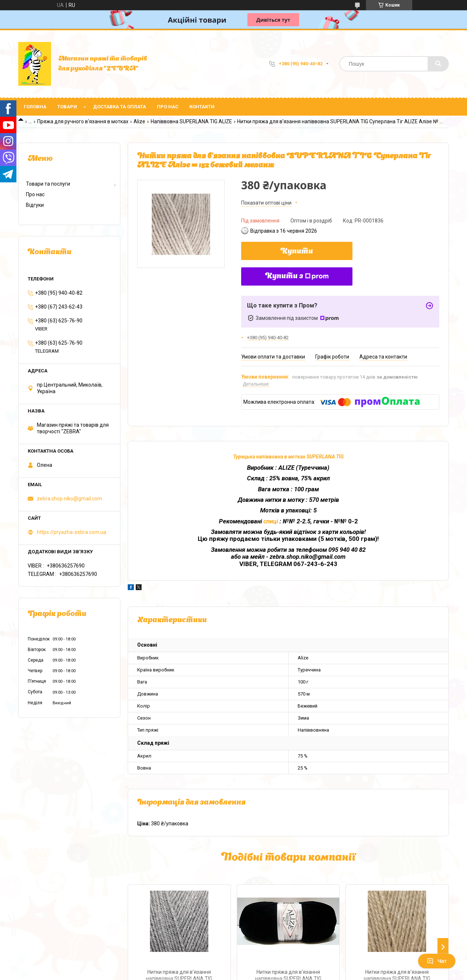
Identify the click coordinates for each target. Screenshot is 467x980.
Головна (35, 107)
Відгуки (35, 205)
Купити (297, 252)
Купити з (297, 276)
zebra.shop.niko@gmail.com (70, 499)
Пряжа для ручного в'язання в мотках (83, 121)
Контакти (202, 107)
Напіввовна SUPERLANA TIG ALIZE (191, 121)
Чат (437, 961)
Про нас (168, 107)
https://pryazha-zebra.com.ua (72, 532)
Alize (139, 121)
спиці (271, 521)
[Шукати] (438, 64)
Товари (67, 107)
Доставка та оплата (119, 107)
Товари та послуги (48, 184)
